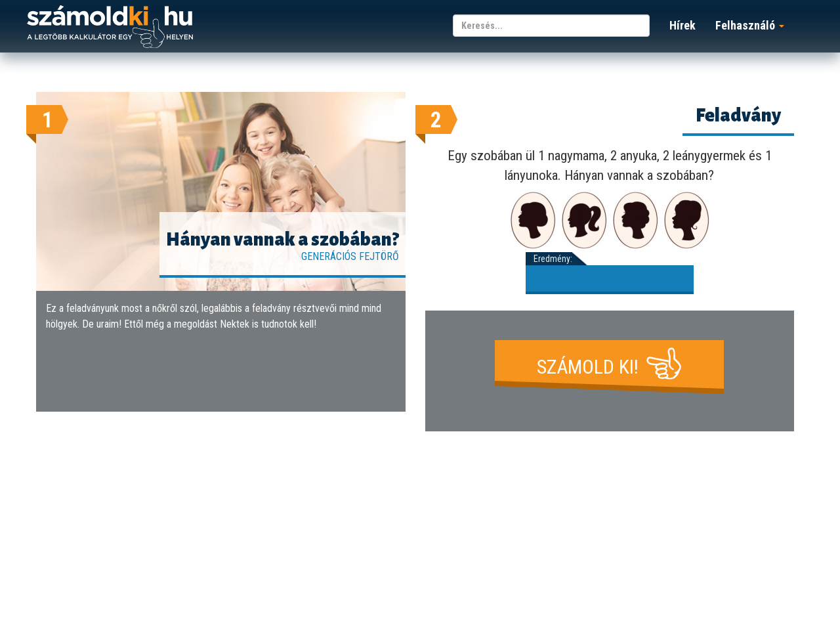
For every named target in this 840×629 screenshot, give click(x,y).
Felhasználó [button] (750, 25)
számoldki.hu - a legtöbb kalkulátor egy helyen (110, 27)
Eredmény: (553, 259)
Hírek (682, 25)
